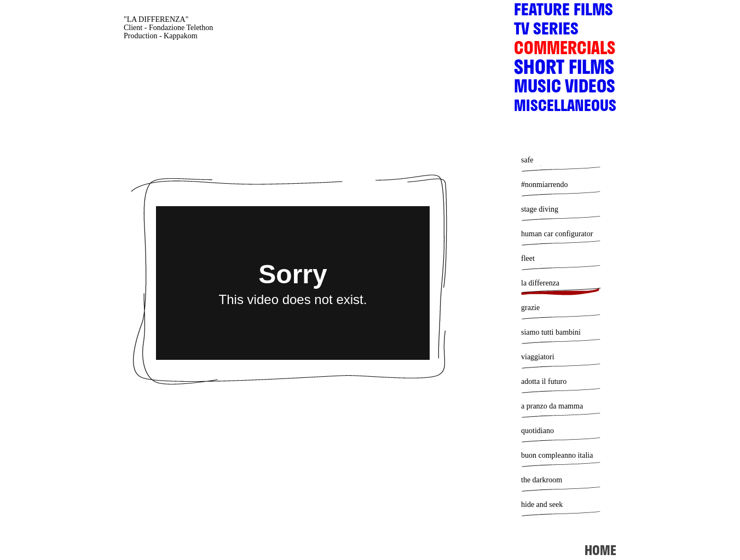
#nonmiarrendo (545, 185)
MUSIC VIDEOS (565, 89)
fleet (528, 258)
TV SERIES (546, 32)
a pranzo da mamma (552, 406)
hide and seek (542, 504)
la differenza (540, 283)
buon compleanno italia (557, 455)
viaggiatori (538, 357)
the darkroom (542, 480)
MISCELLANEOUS (565, 108)
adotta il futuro (544, 381)
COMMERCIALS (565, 51)
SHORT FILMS (564, 71)
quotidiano (537, 431)
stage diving (540, 209)
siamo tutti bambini (551, 332)
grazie (530, 308)
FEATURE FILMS (563, 13)
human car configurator (557, 234)
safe (527, 160)
